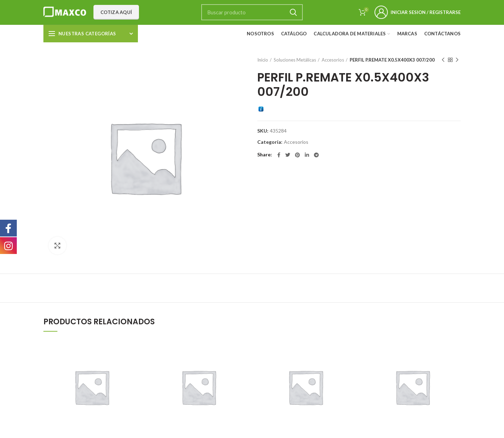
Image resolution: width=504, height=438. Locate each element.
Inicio (263, 60)
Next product (457, 60)
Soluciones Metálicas (295, 60)
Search (293, 12)
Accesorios (333, 60)
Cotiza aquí (116, 12)
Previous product (443, 60)
